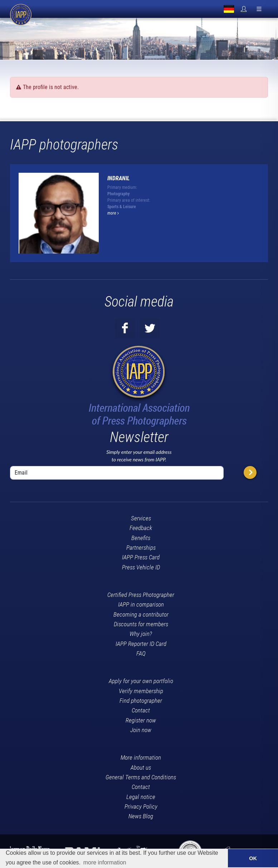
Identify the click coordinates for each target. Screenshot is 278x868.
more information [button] (105, 862)
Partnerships (141, 548)
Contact (141, 710)
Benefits (141, 538)
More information (141, 757)
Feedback (141, 528)
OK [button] (253, 858)
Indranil (119, 178)
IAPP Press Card (141, 557)
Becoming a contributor (141, 614)
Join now (141, 730)
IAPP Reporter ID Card (141, 644)
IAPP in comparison (141, 604)
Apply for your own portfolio (141, 681)
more (113, 213)
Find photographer (141, 701)
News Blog (141, 816)
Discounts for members (141, 624)
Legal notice (141, 797)
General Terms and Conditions (141, 777)
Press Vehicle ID (141, 567)
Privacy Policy (141, 806)
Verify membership (141, 691)
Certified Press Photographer (141, 595)
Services (141, 518)
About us (141, 768)
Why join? (141, 634)
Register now (141, 720)
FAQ (141, 653)
